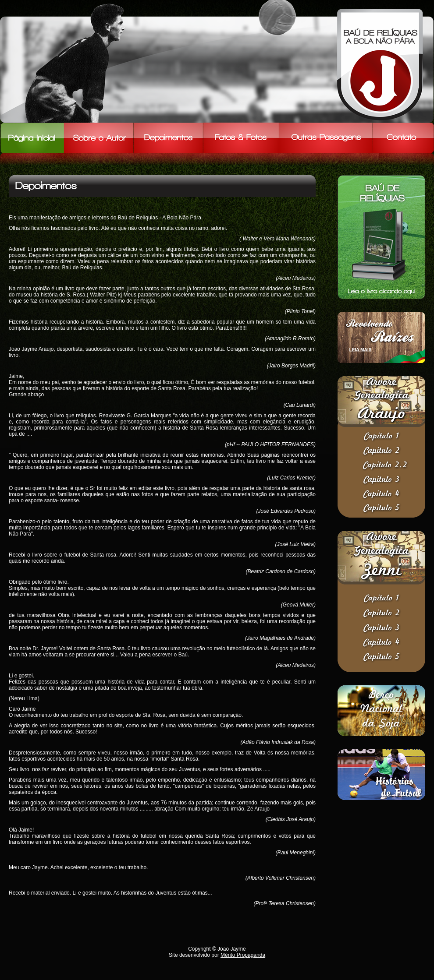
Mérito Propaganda (243, 955)
